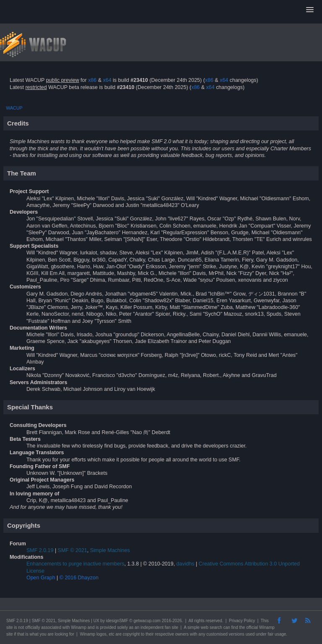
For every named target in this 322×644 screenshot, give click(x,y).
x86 (92, 80)
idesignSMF (117, 621)
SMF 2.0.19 (40, 550)
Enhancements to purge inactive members (75, 564)
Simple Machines (110, 550)
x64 (107, 80)
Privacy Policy (242, 621)
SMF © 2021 (73, 550)
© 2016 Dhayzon (79, 578)
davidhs (186, 564)
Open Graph (41, 578)
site (10, 627)
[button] (310, 10)
